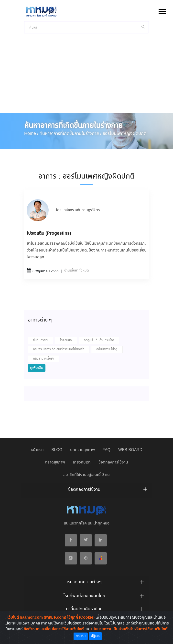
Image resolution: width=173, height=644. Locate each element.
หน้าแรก (37, 450)
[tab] (86, 491)
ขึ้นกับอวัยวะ (41, 340)
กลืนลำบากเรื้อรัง (43, 359)
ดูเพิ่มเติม (37, 368)
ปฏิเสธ (95, 636)
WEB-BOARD (130, 450)
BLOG (57, 450)
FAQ (107, 450)
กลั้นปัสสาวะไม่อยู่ (107, 349)
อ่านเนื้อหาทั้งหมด (77, 271)
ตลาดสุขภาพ (55, 462)
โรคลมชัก (66, 340)
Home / (31, 134)
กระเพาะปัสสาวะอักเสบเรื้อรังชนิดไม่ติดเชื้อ (59, 349)
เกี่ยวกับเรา (82, 462)
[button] (162, 10)
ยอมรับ (81, 636)
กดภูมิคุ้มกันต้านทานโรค (99, 340)
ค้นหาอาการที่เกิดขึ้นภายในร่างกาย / (70, 134)
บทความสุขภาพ (82, 450)
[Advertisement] (86, 76)
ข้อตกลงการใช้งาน (113, 462)
